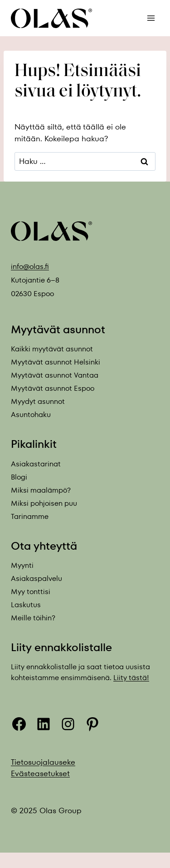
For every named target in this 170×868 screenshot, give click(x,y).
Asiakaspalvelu (36, 578)
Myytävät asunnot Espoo (53, 388)
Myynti (22, 565)
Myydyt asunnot (38, 401)
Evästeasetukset (40, 773)
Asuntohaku (31, 415)
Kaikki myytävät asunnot (52, 349)
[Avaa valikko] (151, 18)
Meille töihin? (33, 618)
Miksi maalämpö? (41, 490)
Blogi (19, 477)
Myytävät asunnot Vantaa (55, 375)
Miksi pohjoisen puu (44, 503)
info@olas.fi (30, 266)
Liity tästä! (131, 678)
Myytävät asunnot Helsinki (56, 362)
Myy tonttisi (31, 592)
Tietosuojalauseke (43, 762)
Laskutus (26, 605)
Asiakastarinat (36, 464)
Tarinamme (30, 516)
